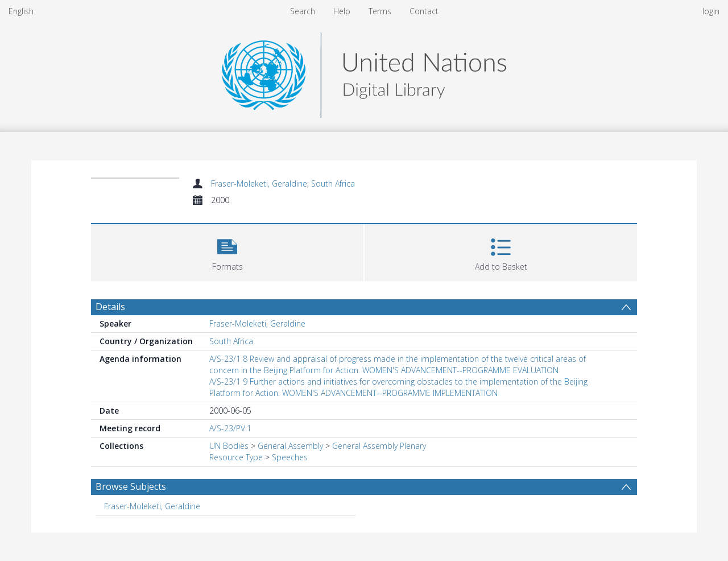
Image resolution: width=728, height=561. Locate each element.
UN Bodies (229, 446)
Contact (424, 11)
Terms (380, 11)
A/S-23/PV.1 (230, 428)
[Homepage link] (364, 72)
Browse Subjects (131, 486)
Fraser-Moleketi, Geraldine (259, 183)
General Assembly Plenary (379, 446)
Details (110, 307)
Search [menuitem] (303, 11)
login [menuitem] (711, 11)
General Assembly (290, 446)
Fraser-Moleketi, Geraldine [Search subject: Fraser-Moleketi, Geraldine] (152, 506)
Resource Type (236, 457)
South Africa (333, 183)
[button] (227, 251)
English (21, 11)
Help (342, 11)
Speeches (290, 457)
